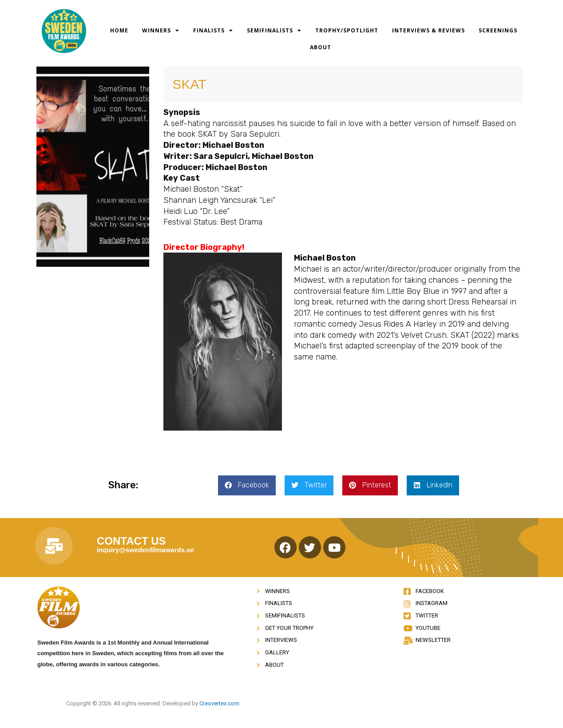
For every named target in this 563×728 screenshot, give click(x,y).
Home (119, 30)
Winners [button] (161, 31)
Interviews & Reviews (428, 30)
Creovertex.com (219, 703)
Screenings (498, 30)
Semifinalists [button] (274, 31)
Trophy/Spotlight (347, 30)
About (321, 47)
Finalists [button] (213, 31)
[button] (247, 485)
